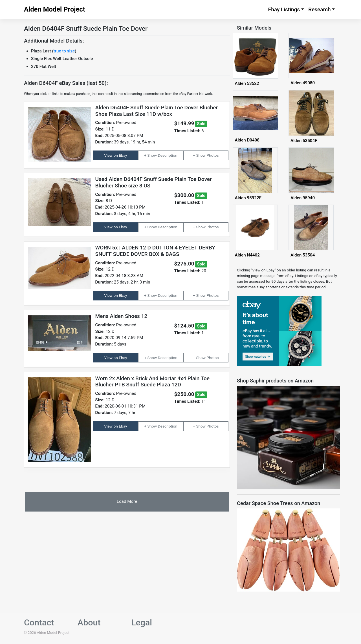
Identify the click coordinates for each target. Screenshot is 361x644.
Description (168, 155)
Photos (213, 155)
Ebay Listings (284, 9)
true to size (64, 51)
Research (319, 9)
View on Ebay (116, 155)
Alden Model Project (55, 9)
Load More (127, 501)
